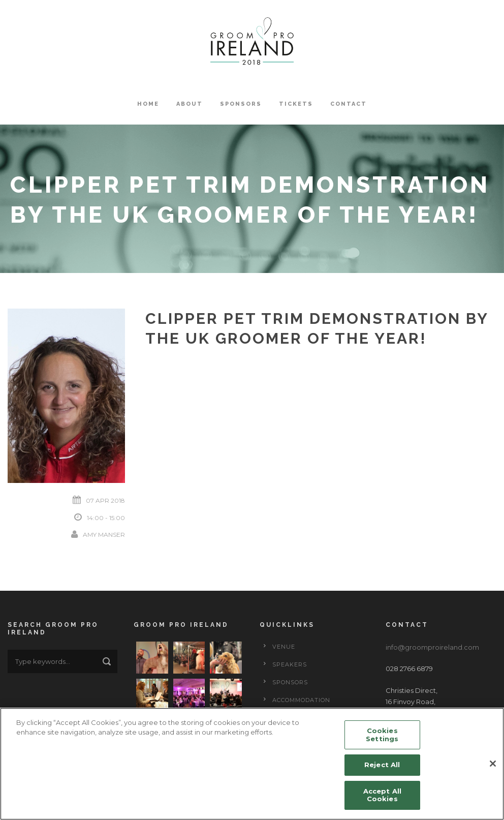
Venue (284, 647)
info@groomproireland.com (432, 647)
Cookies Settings (382, 735)
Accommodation (301, 700)
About (190, 104)
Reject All (382, 765)
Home (148, 104)
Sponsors (241, 104)
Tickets (296, 104)
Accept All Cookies (382, 796)
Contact (349, 104)
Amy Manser (104, 535)
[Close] (493, 764)
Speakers (290, 664)
